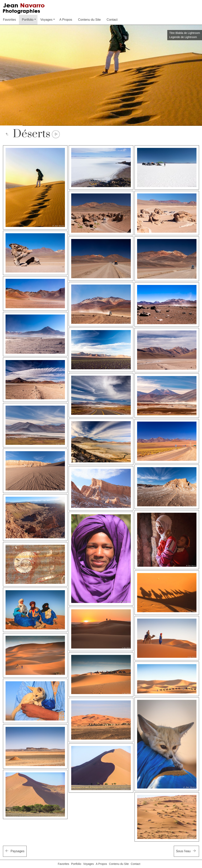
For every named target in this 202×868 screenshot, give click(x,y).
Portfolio (28, 20)
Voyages (46, 20)
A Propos (66, 20)
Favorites (9, 20)
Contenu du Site (89, 20)
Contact (112, 20)
